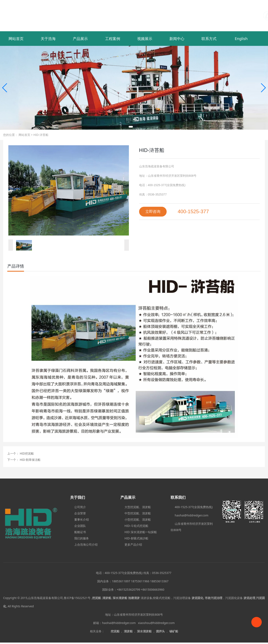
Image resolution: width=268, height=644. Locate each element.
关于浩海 (48, 39)
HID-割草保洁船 (30, 460)
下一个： (13, 460)
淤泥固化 (198, 598)
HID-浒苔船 (40, 135)
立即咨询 (153, 212)
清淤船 (128, 631)
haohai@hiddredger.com (120, 623)
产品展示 (80, 39)
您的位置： (10, 135)
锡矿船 (174, 631)
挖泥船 (115, 631)
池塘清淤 (134, 598)
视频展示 (145, 39)
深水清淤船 (144, 631)
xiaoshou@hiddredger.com (156, 623)
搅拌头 (160, 631)
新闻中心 (177, 39)
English (241, 39)
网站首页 (16, 39)
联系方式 (209, 39)
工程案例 (113, 39)
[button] (131, 127)
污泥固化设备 (234, 598)
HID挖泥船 (26, 453)
